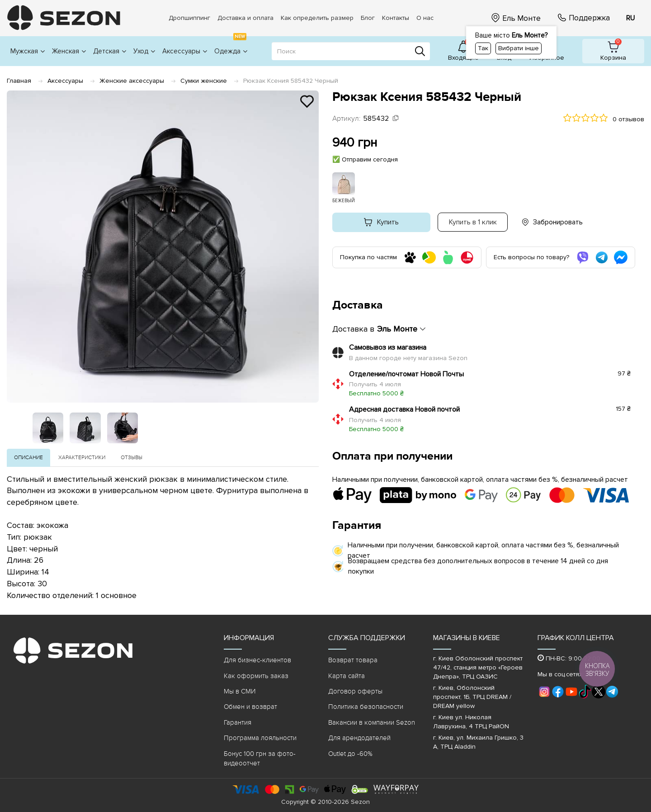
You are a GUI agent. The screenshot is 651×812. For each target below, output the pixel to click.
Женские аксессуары (132, 81)
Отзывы (132, 457)
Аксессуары (185, 51)
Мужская (28, 51)
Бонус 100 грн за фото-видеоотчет (260, 758)
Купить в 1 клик (473, 222)
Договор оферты (355, 691)
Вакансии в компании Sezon (372, 722)
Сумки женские (204, 81)
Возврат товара (353, 660)
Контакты (396, 18)
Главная (19, 81)
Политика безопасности (366, 707)
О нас (425, 18)
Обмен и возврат (250, 707)
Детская (110, 51)
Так (483, 48)
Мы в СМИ (240, 691)
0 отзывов (628, 119)
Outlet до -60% (350, 754)
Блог (368, 18)
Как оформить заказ (256, 676)
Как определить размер (317, 18)
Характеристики (82, 457)
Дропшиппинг (189, 18)
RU (630, 18)
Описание (28, 457)
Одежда (231, 46)
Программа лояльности (260, 738)
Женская (69, 51)
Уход (144, 51)
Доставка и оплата (245, 18)
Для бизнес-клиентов (257, 660)
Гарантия (238, 722)
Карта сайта (347, 676)
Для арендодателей (359, 738)
